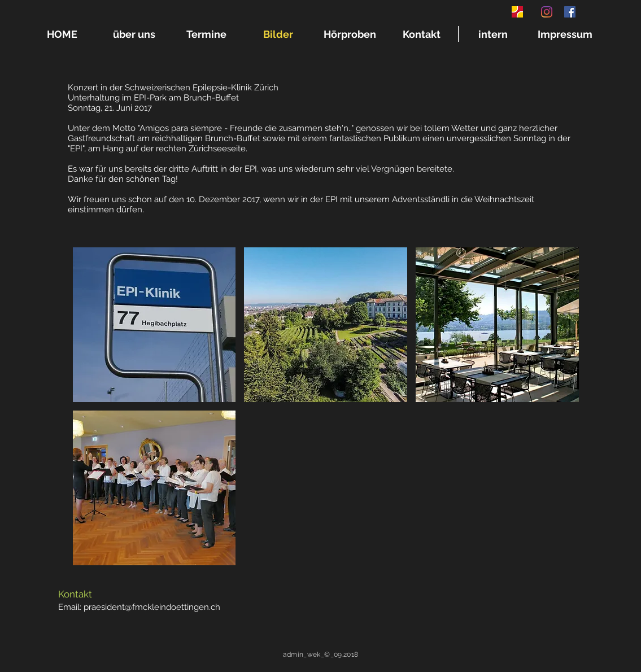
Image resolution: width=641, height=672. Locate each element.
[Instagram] (547, 12)
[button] (154, 325)
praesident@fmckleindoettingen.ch (152, 607)
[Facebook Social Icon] (570, 12)
